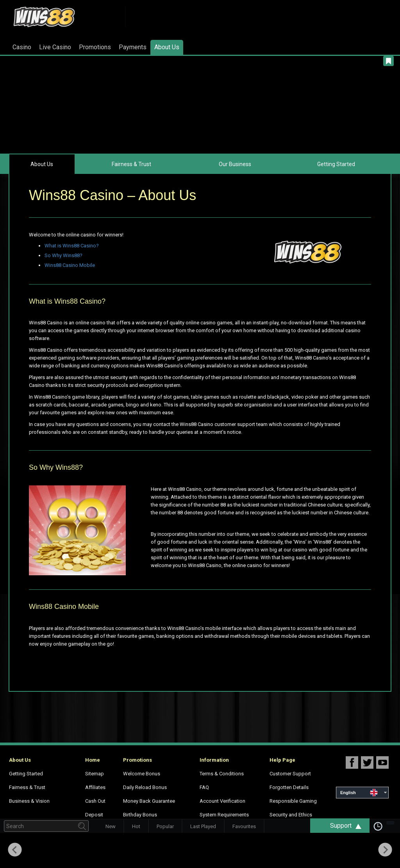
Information (214, 760)
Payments (133, 47)
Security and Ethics (291, 815)
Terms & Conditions (222, 774)
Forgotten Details (289, 787)
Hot (136, 826)
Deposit (94, 815)
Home (93, 760)
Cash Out (95, 801)
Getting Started (336, 164)
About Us (167, 47)
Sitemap (95, 774)
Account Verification (222, 801)
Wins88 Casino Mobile (70, 265)
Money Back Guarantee (149, 801)
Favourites (244, 826)
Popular (165, 826)
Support (350, 826)
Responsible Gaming (293, 801)
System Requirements (224, 815)
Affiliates (95, 787)
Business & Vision (29, 801)
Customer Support (290, 774)
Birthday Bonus (140, 815)
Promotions (95, 47)
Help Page (282, 760)
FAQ (204, 787)
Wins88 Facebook (352, 762)
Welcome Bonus (142, 774)
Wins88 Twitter (367, 762)
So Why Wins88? (63, 255)
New (111, 826)
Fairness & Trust (131, 164)
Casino (22, 47)
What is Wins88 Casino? (72, 246)
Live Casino (55, 47)
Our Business (235, 164)
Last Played (203, 826)
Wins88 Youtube (382, 762)
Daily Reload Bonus (145, 787)
